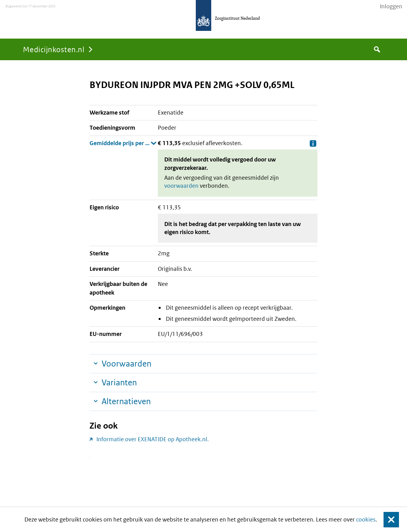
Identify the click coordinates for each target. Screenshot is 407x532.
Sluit (386, 519)
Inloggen (391, 6)
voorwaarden (181, 186)
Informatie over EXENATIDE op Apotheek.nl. (153, 439)
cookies (366, 519)
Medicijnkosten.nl (54, 49)
